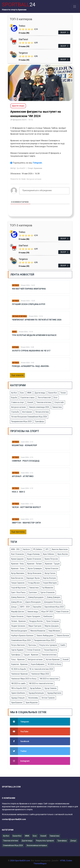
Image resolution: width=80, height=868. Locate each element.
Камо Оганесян (63, 612)
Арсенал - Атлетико (23, 476)
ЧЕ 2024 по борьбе (19, 669)
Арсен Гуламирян (35, 568)
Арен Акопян (63, 554)
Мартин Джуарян (52, 626)
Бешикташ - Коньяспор (24, 445)
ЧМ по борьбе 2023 (19, 688)
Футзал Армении (53, 659)
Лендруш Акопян (36, 621)
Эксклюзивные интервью (37, 845)
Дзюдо (14, 607)
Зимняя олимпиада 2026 (39, 407)
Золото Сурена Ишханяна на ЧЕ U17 (31, 351)
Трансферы (40, 421)
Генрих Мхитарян (50, 583)
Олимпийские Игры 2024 (21, 640)
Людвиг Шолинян (18, 626)
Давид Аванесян (18, 597)
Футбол (16, 285)
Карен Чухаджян (33, 616)
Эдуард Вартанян (54, 693)
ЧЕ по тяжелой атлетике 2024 (41, 669)
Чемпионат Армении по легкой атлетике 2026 (37, 320)
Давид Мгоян (17, 602)
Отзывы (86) (24, 33)
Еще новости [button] (17, 375)
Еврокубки (37, 607)
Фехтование (27, 412)
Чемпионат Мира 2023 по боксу (24, 679)
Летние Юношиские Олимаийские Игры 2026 (29, 417)
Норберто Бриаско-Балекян (22, 636)
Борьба (15, 347)
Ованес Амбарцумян (45, 636)
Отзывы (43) (24, 60)
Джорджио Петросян (53, 602)
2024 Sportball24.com (20, 861)
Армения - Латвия (34, 564)
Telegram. (38, 163)
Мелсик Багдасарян (19, 631)
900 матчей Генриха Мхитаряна (29, 289)
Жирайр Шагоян (18, 612)
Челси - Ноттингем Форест (26, 507)
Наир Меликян (54, 631)
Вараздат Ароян (33, 578)
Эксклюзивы (33, 698)
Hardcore (26, 549)
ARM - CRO (15, 549)
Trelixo (22, 26)
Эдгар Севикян (50, 688)
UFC (47, 549)
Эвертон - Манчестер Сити (26, 523)
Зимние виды (33, 612)
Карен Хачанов (17, 616)
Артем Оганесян (52, 568)
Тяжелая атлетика (44, 402)
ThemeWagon (40, 864)
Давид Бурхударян (36, 597)
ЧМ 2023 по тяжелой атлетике (41, 683)
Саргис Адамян (17, 650)
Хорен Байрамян (38, 664)
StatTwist (23, 39)
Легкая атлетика (19, 316)
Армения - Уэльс (18, 568)
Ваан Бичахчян (17, 578)
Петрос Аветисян (18, 645)
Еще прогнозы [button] (18, 532)
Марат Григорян (35, 626)
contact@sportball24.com (14, 819)
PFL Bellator (38, 549)
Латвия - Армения (18, 621)
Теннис (63, 393)
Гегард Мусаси (34, 583)
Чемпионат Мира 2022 (40, 674)
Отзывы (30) (24, 46)
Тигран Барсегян (51, 650)
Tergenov (23, 53)
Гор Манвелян (48, 588)
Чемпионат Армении (19, 674)
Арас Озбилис (49, 554)
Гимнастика (57, 407)
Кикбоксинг (48, 616)
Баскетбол (53, 393)
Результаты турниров (48, 645)
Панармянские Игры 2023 (21, 421)
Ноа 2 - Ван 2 (18, 492)
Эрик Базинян (17, 703)
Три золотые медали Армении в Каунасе (34, 335)
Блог (56, 398)
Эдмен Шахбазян (18, 693)
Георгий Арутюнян (19, 588)
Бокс (14, 332)
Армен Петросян (51, 559)
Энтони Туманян (48, 698)
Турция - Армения (31, 655)
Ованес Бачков (63, 636)
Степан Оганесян (34, 650)
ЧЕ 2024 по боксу (54, 664)
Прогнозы (32, 645)
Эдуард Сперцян (18, 698)
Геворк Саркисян (18, 583)
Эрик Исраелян (32, 703)
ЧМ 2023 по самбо (18, 683)
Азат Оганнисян (18, 554)
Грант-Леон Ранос (18, 592)
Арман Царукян (17, 559)
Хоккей (30, 402)
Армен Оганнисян (34, 559)
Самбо (63, 645)
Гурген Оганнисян (48, 592)
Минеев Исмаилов (38, 631)
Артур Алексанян (34, 573)
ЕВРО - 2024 (25, 607)
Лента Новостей (44, 398)
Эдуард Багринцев (36, 693)
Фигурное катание (34, 179)
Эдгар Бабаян (35, 688)
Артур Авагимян (18, 573)
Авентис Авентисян (60, 549)
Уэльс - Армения (18, 659)
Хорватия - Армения (19, 664)
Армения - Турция (52, 564)
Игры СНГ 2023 (47, 612)
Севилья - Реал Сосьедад (26, 461)
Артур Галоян (50, 573)
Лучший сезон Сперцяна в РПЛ (29, 304)
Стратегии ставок (27, 398)
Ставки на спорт (18, 402)
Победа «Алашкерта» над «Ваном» (31, 366)
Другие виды (40, 393)
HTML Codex (66, 861)
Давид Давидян (54, 597)
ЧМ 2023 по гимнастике (49, 679)
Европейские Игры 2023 (54, 607)
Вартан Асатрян (50, 578)
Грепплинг (33, 592)
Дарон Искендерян (33, 602)
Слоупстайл (59, 402)
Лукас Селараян (53, 621)
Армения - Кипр (17, 564)
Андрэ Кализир (33, 554)
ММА (29, 393)
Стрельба (15, 412)
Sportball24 (21, 168)
